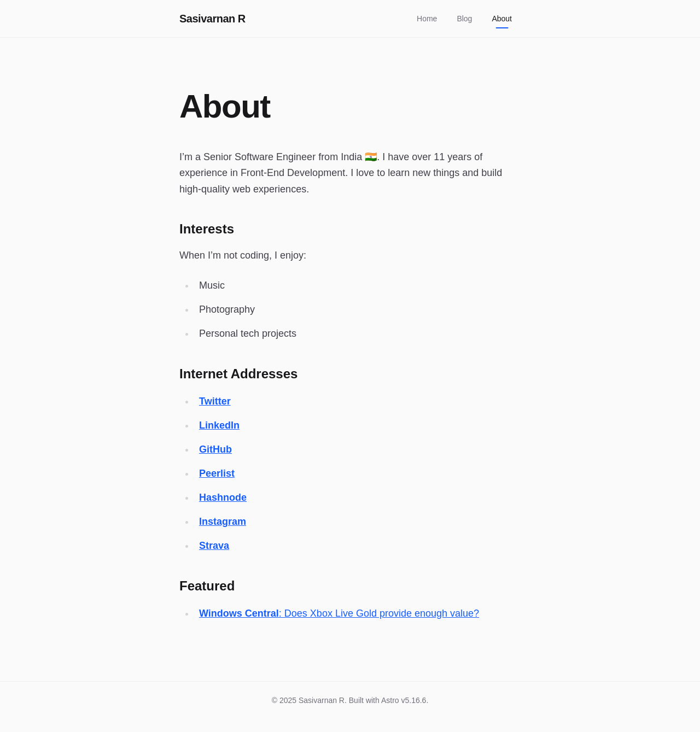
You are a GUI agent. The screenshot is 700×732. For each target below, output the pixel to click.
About (502, 21)
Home (427, 19)
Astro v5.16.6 (404, 700)
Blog (464, 19)
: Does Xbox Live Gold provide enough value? (339, 613)
